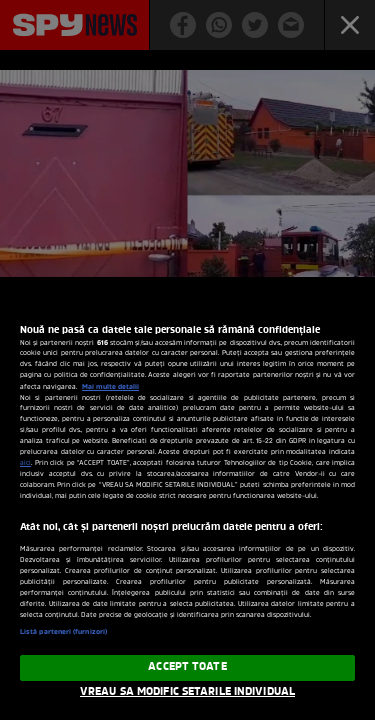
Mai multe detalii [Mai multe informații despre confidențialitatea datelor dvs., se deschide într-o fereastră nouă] (110, 387)
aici (25, 463)
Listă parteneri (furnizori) (63, 632)
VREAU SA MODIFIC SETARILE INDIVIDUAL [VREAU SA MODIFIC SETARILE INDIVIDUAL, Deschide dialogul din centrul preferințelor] (187, 692)
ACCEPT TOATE (187, 667)
